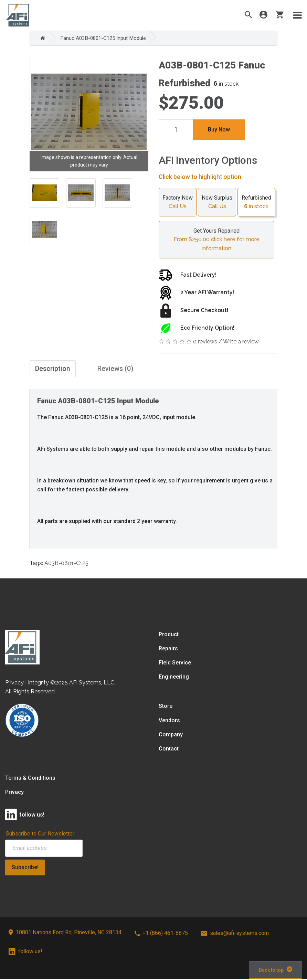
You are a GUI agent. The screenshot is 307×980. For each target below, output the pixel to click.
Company (171, 735)
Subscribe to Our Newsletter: (41, 835)
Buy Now (219, 129)
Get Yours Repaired (216, 240)
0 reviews (205, 341)
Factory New (178, 202)
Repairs (168, 649)
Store (166, 707)
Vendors (169, 721)
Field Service (175, 664)
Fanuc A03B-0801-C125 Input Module (106, 38)
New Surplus (217, 202)
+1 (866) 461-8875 (161, 934)
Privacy (14, 793)
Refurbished (256, 202)
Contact (169, 749)
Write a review (241, 341)
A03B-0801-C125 (66, 564)
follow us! (25, 952)
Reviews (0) (126, 369)
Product (169, 635)
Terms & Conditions (30, 779)
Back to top (276, 970)
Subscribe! (25, 868)
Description (55, 369)
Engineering (174, 678)
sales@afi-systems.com (235, 934)
